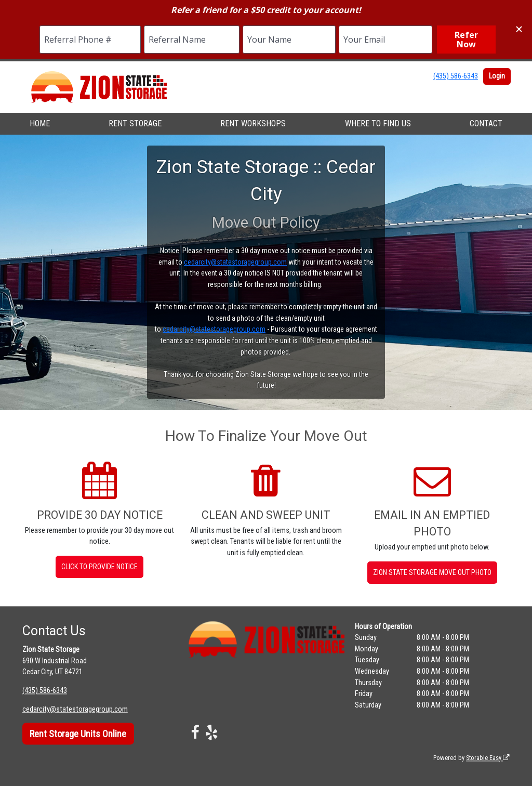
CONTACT (486, 123)
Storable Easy (488, 758)
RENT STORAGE (135, 123)
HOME (40, 123)
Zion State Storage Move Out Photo (432, 572)
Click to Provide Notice (99, 567)
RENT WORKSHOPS (253, 123)
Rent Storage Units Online (78, 734)
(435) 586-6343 (456, 76)
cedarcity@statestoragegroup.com (235, 262)
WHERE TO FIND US (378, 123)
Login (497, 76)
